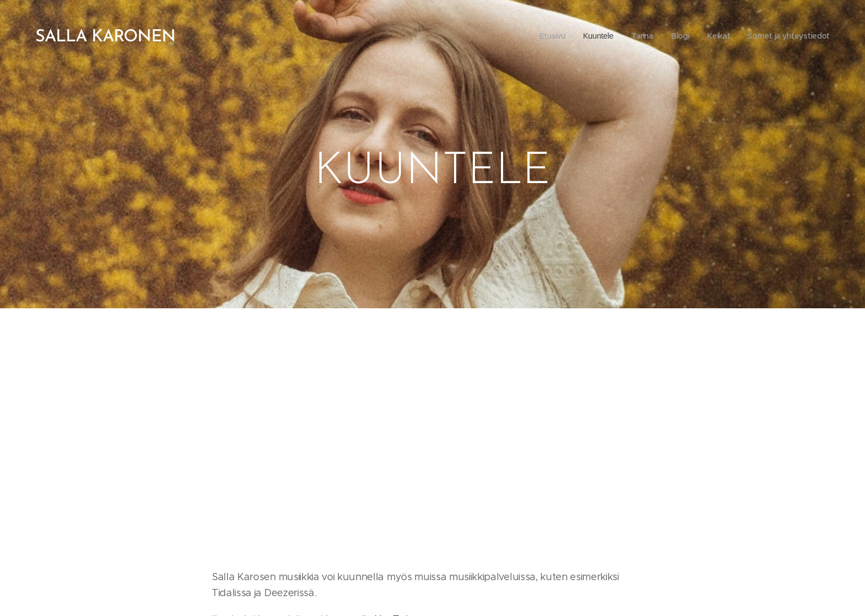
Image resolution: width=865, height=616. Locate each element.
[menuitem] (546, 36)
